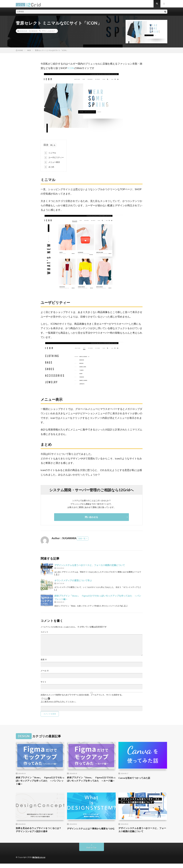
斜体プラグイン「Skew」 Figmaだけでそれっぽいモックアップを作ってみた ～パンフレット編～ (40, 784)
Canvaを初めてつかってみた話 (136, 780)
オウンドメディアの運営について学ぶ (73, 583)
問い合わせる (91, 519)
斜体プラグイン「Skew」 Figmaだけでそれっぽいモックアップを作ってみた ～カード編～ (91, 784)
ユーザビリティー (54, 160)
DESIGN (34, 33)
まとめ (49, 169)
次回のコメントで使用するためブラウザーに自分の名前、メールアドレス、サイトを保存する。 (82, 697)
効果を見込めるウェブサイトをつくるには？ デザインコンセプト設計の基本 (39, 834)
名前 (44, 662)
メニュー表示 (52, 164)
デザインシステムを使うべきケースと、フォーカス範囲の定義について (90, 567)
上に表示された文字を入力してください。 (59, 704)
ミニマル (50, 155)
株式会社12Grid (39, 862)
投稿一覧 (82, 541)
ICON (71, 70)
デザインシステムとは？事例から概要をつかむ (91, 834)
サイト (44, 684)
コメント (44, 634)
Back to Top (91, 852)
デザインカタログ (48, 33)
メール (45, 673)
